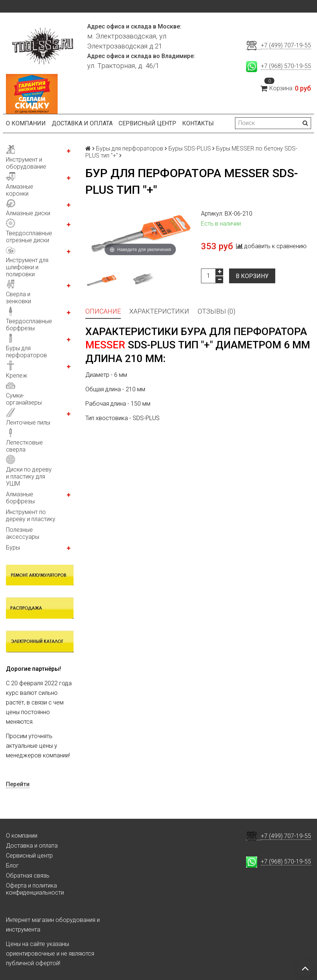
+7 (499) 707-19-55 (286, 45)
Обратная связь (28, 876)
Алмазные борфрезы (20, 498)
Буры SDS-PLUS (190, 148)
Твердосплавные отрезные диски (29, 237)
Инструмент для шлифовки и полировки (27, 267)
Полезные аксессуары (23, 533)
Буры (13, 548)
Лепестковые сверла (24, 446)
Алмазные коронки (20, 190)
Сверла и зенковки (18, 298)
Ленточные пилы (28, 423)
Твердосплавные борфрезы (29, 325)
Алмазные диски (28, 213)
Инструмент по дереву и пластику (31, 516)
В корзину (252, 276)
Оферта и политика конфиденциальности (35, 889)
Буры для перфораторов (26, 352)
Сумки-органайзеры (24, 399)
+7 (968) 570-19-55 (286, 66)
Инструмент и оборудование (26, 163)
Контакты (198, 123)
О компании (26, 123)
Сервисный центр (147, 123)
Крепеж (17, 376)
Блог (12, 866)
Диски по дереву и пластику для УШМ (29, 477)
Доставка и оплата (82, 123)
